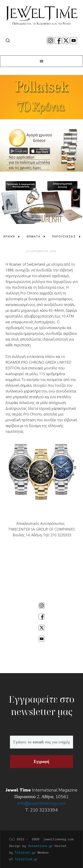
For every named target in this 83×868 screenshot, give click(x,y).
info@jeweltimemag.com (42, 803)
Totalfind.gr (26, 859)
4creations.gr (40, 846)
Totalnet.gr (25, 852)
